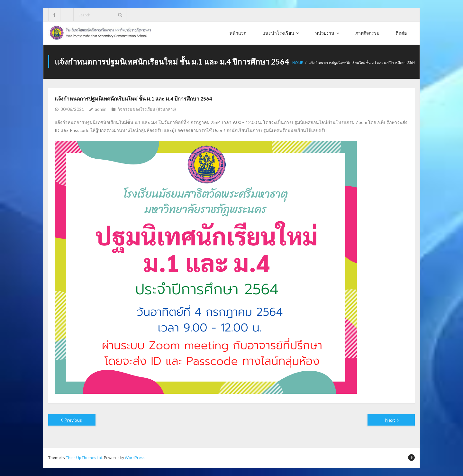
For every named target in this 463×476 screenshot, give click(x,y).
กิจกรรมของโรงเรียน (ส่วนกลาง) (147, 109)
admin (101, 109)
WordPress (135, 458)
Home (298, 62)
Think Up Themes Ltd (84, 458)
